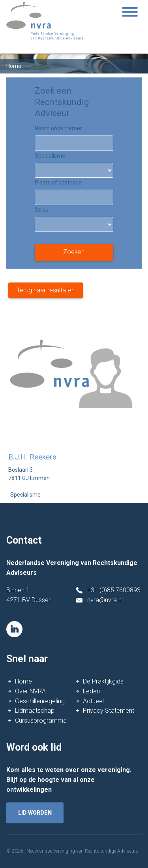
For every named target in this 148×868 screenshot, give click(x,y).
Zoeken (74, 252)
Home (23, 681)
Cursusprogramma (41, 720)
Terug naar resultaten (46, 290)
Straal (42, 210)
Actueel (93, 701)
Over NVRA (30, 691)
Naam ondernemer (58, 128)
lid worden (35, 813)
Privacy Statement (109, 711)
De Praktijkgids (103, 681)
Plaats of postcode (58, 183)
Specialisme (50, 156)
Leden (91, 691)
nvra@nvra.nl (105, 600)
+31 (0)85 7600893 (114, 590)
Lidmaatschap (35, 711)
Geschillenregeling (40, 701)
